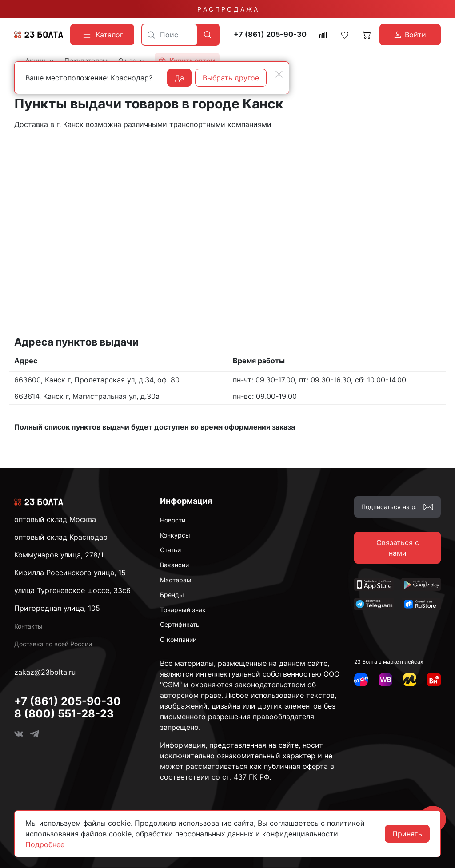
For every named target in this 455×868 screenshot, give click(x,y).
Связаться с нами (398, 548)
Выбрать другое (231, 78)
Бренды (172, 595)
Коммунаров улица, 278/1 (59, 555)
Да (179, 78)
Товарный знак (183, 610)
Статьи (170, 550)
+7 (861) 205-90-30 (270, 34)
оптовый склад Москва (55, 519)
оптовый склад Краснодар (61, 537)
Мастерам (176, 580)
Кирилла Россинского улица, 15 (70, 573)
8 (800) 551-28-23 (64, 714)
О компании (178, 639)
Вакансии (174, 565)
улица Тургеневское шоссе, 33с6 (72, 590)
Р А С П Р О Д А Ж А (227, 9)
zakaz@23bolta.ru (45, 672)
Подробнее (45, 844)
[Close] (279, 74)
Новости (173, 520)
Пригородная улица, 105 (57, 608)
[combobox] (170, 35)
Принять (407, 834)
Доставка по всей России (53, 644)
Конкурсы (175, 535)
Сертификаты (180, 624)
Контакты (28, 626)
